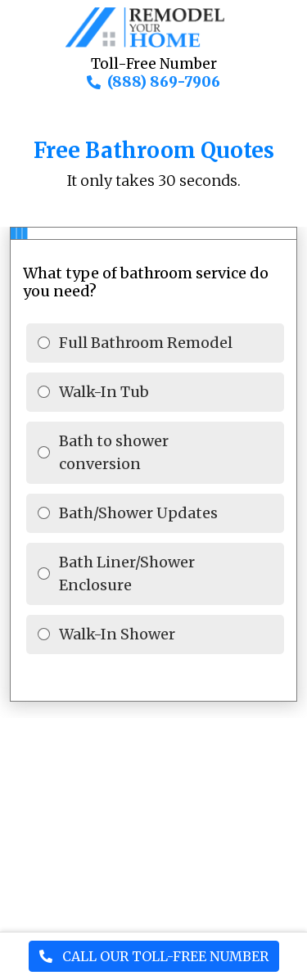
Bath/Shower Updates (138, 513)
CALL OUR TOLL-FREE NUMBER (154, 956)
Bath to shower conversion (114, 452)
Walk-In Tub (104, 392)
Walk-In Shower (117, 634)
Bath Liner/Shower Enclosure (127, 574)
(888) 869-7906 (164, 82)
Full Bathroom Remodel (146, 343)
